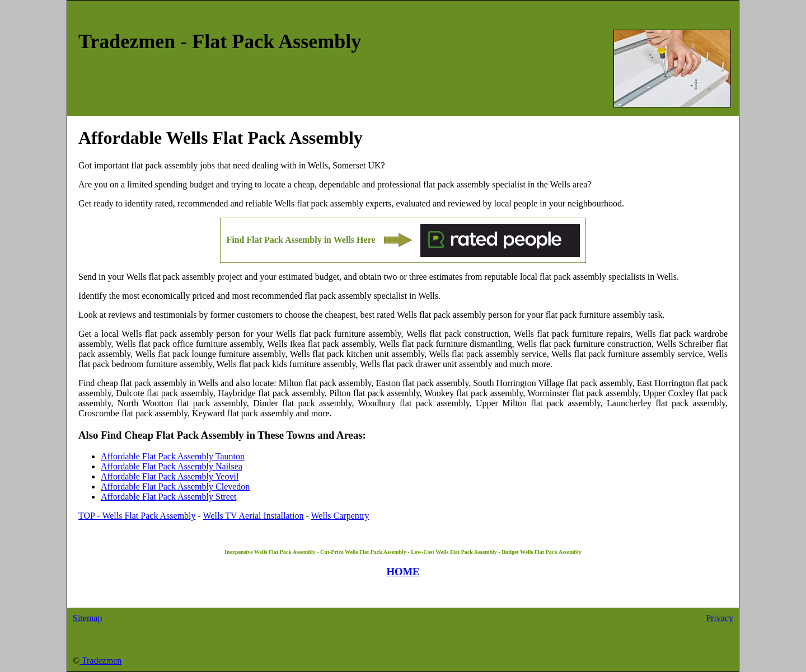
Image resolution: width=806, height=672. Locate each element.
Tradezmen (100, 661)
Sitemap (87, 618)
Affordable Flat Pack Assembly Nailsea (172, 466)
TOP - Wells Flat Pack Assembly (137, 516)
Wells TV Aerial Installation (254, 516)
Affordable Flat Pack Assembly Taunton (173, 456)
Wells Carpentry (340, 516)
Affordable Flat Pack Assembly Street (168, 497)
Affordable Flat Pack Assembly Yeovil (170, 476)
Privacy (720, 618)
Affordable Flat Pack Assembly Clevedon (175, 487)
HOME (403, 572)
